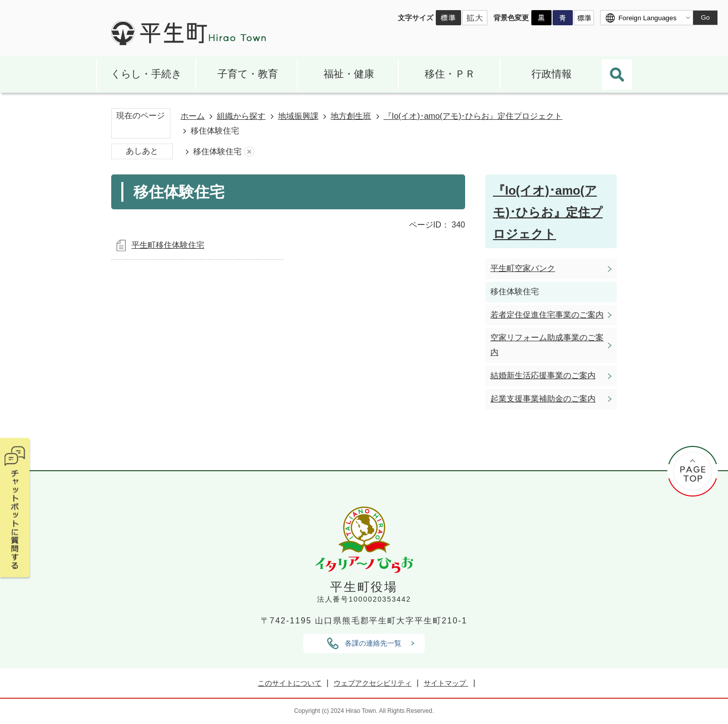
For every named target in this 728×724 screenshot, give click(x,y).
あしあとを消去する (249, 152)
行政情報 (552, 74)
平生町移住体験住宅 (168, 245)
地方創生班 (351, 116)
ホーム (193, 116)
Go (705, 17)
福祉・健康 (349, 74)
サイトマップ (446, 683)
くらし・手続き (146, 74)
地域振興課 (298, 116)
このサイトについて (290, 683)
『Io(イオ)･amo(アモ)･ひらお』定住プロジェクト (473, 116)
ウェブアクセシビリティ (373, 683)
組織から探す (241, 116)
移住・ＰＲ (450, 74)
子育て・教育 (248, 74)
